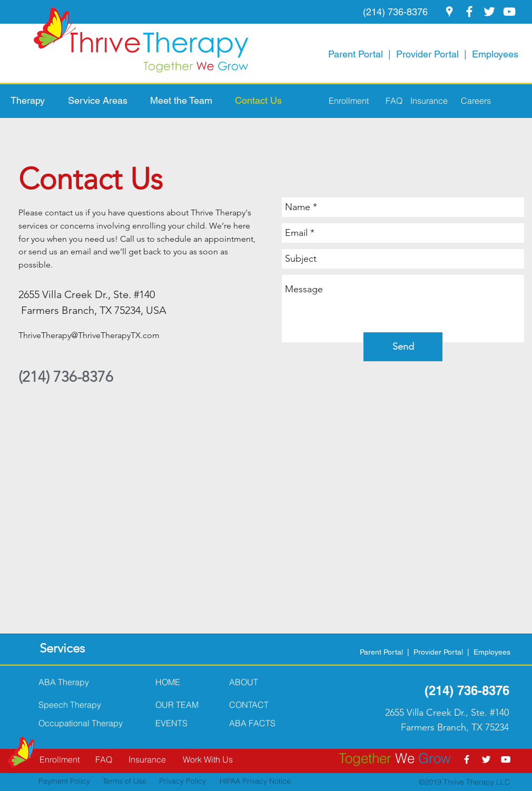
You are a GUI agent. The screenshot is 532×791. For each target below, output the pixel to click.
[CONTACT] (262, 705)
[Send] (403, 347)
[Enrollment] (348, 101)
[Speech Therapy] (85, 705)
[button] (34, 101)
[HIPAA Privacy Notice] (249, 782)
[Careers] (470, 101)
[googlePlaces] (449, 12)
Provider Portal (427, 54)
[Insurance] (427, 101)
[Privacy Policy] (177, 782)
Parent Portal (356, 54)
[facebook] (469, 12)
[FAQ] (386, 101)
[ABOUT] (262, 682)
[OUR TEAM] (188, 705)
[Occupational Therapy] (85, 723)
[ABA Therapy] (71, 682)
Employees (495, 54)
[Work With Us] (207, 759)
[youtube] (509, 12)
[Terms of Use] (122, 782)
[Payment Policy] (69, 782)
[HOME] (188, 682)
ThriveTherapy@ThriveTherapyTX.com (89, 335)
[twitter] (489, 12)
